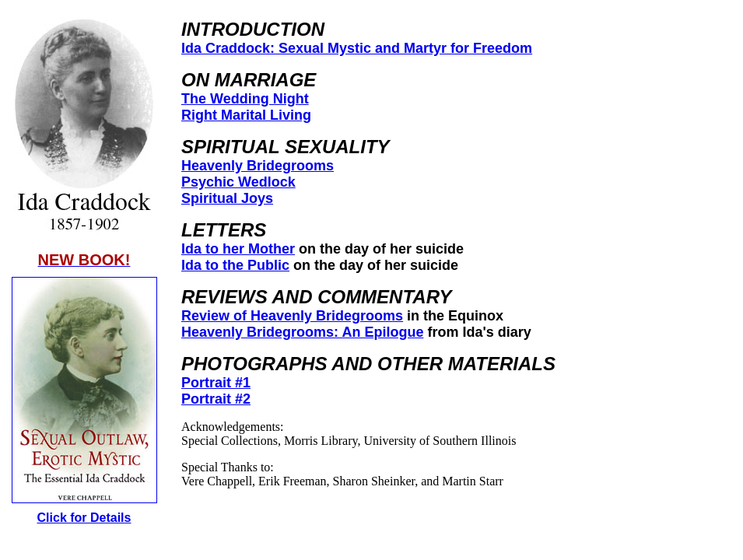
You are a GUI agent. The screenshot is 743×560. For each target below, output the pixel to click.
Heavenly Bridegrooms (258, 166)
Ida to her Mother (238, 249)
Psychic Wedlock (238, 182)
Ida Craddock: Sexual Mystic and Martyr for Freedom (357, 48)
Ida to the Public (235, 265)
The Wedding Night (245, 99)
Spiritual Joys (227, 198)
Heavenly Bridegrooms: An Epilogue (302, 332)
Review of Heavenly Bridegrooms (292, 316)
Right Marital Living (246, 115)
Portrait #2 (216, 399)
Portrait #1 (216, 383)
